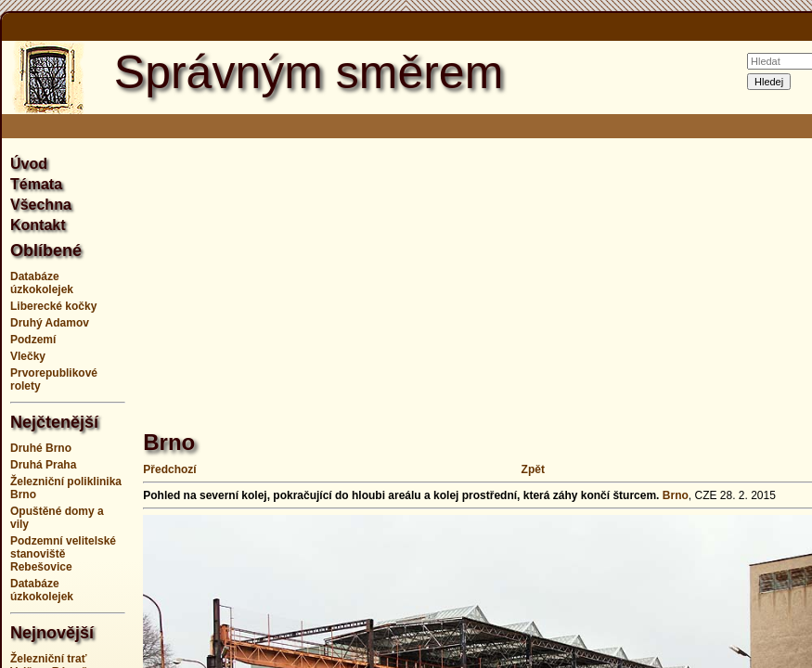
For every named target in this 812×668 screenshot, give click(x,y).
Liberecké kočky (53, 306)
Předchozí (169, 469)
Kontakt (38, 225)
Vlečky (28, 356)
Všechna (41, 205)
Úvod (29, 164)
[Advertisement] (477, 274)
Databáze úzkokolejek (42, 283)
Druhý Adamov (50, 323)
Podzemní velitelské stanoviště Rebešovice (63, 554)
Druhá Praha (43, 465)
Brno (676, 495)
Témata (36, 184)
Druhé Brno (41, 448)
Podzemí (33, 340)
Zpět (533, 469)
